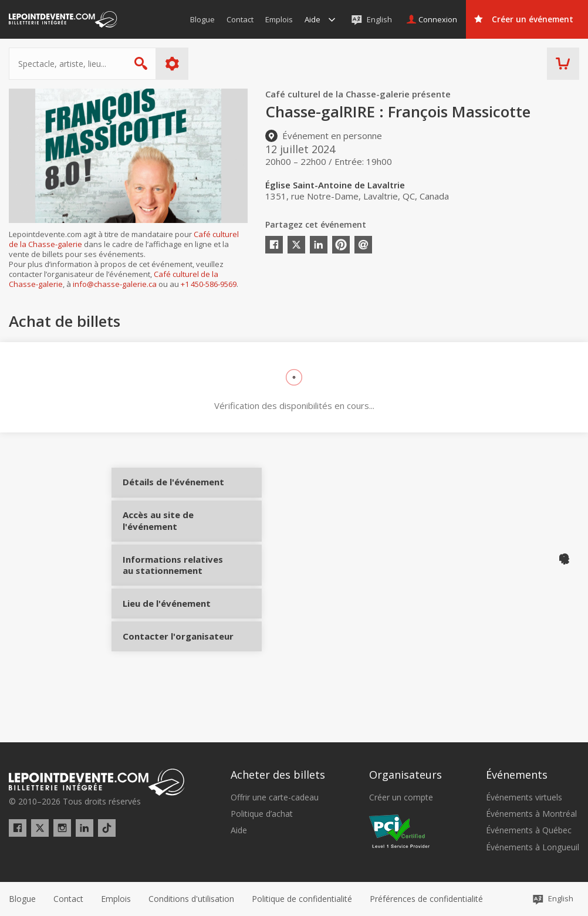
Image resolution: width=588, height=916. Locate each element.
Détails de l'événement (166, 492)
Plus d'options (172, 64)
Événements (517, 775)
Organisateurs (405, 775)
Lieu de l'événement (166, 637)
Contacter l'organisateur (166, 680)
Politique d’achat (262, 814)
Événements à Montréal (531, 814)
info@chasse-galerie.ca (115, 284)
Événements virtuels (524, 797)
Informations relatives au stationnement (166, 591)
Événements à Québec (529, 831)
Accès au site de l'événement (166, 541)
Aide (239, 831)
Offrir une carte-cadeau (275, 797)
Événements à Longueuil (533, 847)
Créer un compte (401, 797)
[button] (426, 899)
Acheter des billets (278, 775)
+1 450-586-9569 (209, 284)
